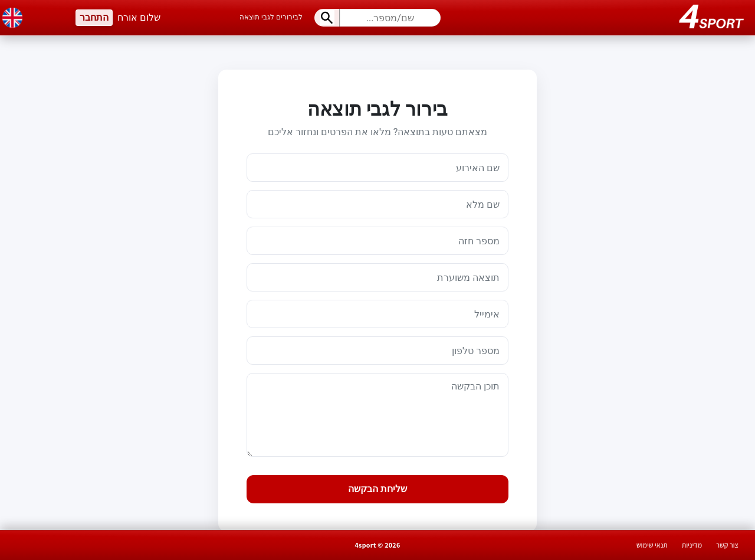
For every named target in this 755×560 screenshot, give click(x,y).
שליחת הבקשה (377, 489)
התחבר (94, 17)
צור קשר (727, 545)
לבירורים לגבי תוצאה (271, 17)
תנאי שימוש (652, 545)
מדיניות (692, 545)
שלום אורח (139, 17)
